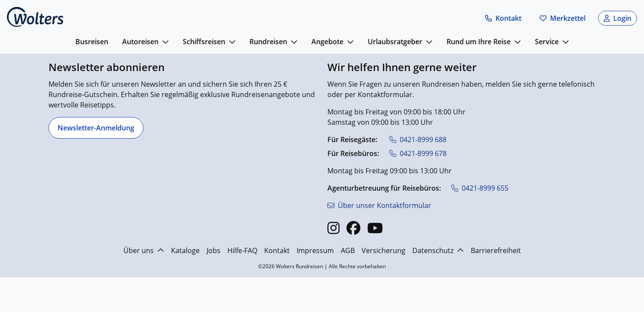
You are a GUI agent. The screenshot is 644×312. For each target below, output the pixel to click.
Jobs (214, 250)
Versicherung (383, 250)
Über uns (144, 250)
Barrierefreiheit (496, 250)
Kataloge (185, 250)
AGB (348, 250)
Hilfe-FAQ (242, 250)
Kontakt (277, 250)
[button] (503, 18)
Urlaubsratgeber (395, 42)
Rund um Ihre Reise (479, 42)
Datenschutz (438, 250)
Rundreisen (268, 42)
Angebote (327, 42)
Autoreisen (140, 42)
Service (547, 42)
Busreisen (92, 42)
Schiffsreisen (204, 42)
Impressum (315, 250)
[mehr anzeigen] (165, 42)
